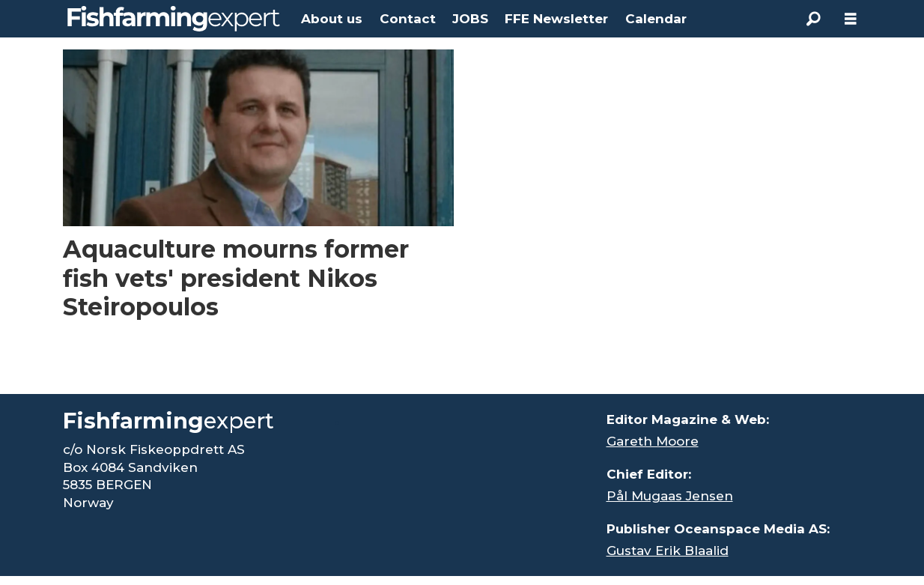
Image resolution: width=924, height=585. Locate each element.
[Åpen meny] (851, 19)
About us (332, 19)
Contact (408, 19)
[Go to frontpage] (174, 19)
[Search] (813, 19)
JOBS (470, 19)
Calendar (656, 19)
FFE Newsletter (556, 19)
